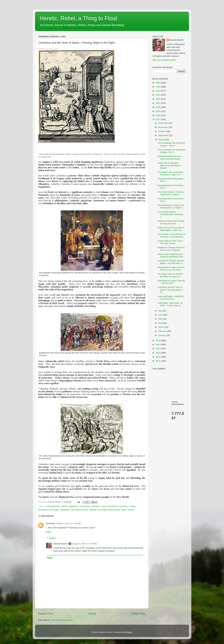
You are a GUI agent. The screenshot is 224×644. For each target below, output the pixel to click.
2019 (158, 111)
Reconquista (114, 510)
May (160, 319)
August (162, 140)
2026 (158, 83)
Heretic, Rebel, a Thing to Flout (78, 18)
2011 (158, 361)
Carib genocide (53, 506)
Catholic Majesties (70, 506)
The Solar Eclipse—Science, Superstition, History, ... (171, 193)
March (161, 327)
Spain (124, 510)
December (163, 123)
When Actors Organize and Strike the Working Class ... (172, 255)
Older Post (139, 614)
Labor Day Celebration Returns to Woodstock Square (169, 165)
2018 (158, 115)
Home (92, 614)
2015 (158, 345)
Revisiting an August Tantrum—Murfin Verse (171, 282)
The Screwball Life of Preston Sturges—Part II (171, 144)
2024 (158, 91)
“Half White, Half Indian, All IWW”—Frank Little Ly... (170, 304)
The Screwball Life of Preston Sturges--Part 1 (171, 151)
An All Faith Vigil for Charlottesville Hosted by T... (170, 214)
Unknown (50, 523)
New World (76, 510)
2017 (158, 119)
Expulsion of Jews (127, 506)
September (164, 135)
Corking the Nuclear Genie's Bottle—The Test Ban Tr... (171, 262)
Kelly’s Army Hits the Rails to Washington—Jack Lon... (171, 229)
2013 (158, 353)
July (160, 311)
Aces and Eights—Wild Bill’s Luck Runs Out (171, 298)
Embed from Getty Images (48, 49)
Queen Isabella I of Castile (95, 510)
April (161, 323)
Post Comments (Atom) (62, 620)
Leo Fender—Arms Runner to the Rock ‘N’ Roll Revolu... (171, 235)
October (162, 131)
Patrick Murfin (61, 544)
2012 (158, 357)
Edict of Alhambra (110, 506)
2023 (158, 95)
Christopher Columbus (90, 506)
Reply (48, 532)
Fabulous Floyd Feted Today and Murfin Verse (171, 222)
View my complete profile (164, 60)
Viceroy (131, 510)
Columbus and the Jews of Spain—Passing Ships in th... (170, 290)
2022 (158, 99)
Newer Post (46, 614)
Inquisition (65, 510)
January (162, 335)
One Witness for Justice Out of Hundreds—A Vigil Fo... (171, 206)
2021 (158, 103)
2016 (158, 340)
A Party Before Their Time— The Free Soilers (171, 242)
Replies (52, 538)
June (161, 315)
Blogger (129, 632)
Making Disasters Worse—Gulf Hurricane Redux (170, 157)
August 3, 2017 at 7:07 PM (68, 523)
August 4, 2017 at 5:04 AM (84, 544)
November (163, 127)
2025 (158, 87)
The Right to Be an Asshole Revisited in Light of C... (170, 173)
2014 (158, 349)
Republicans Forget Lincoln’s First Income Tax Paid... (171, 269)
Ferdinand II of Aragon (49, 510)
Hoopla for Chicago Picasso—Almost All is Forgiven (172, 249)
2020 (158, 107)
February (163, 331)
